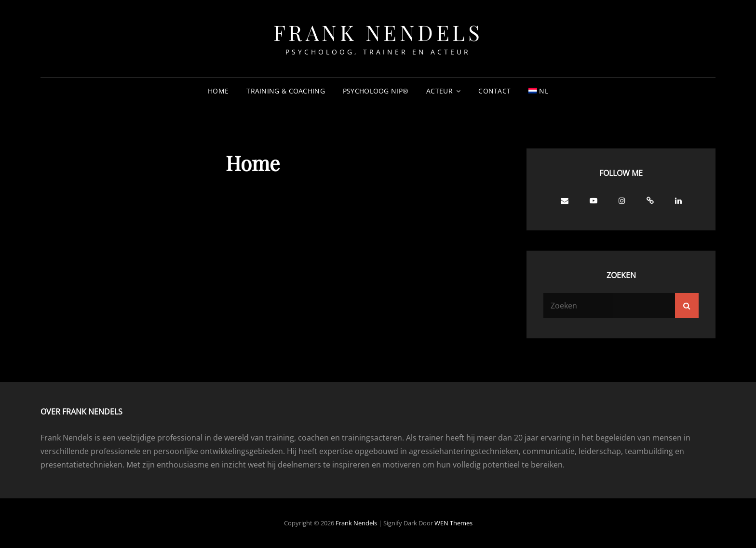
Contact (494, 91)
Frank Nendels (378, 32)
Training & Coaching (286, 91)
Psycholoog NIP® (376, 91)
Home (218, 91)
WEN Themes (453, 523)
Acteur (439, 91)
